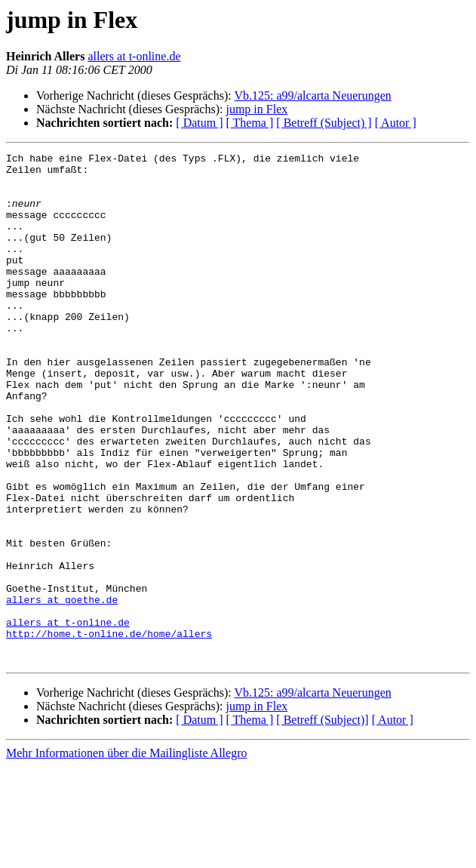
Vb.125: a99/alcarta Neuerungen (312, 95)
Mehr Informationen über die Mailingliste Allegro (126, 855)
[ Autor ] (396, 123)
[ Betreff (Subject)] (322, 822)
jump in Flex (256, 109)
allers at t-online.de (134, 56)
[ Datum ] (199, 123)
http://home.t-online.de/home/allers (109, 731)
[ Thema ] (250, 123)
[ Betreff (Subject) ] (324, 123)
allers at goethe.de (62, 690)
